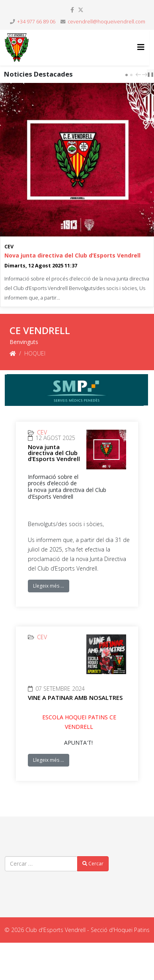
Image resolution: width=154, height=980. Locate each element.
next (146, 75)
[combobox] (41, 864)
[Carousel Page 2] (131, 75)
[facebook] (72, 10)
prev (139, 75)
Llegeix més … (49, 586)
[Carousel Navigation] (140, 74)
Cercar (93, 864)
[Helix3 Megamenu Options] (141, 47)
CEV (9, 247)
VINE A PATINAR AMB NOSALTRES (75, 698)
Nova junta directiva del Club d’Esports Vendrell (72, 255)
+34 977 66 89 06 (36, 22)
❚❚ (150, 74)
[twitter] (81, 10)
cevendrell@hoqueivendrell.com (106, 22)
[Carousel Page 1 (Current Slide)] (127, 75)
